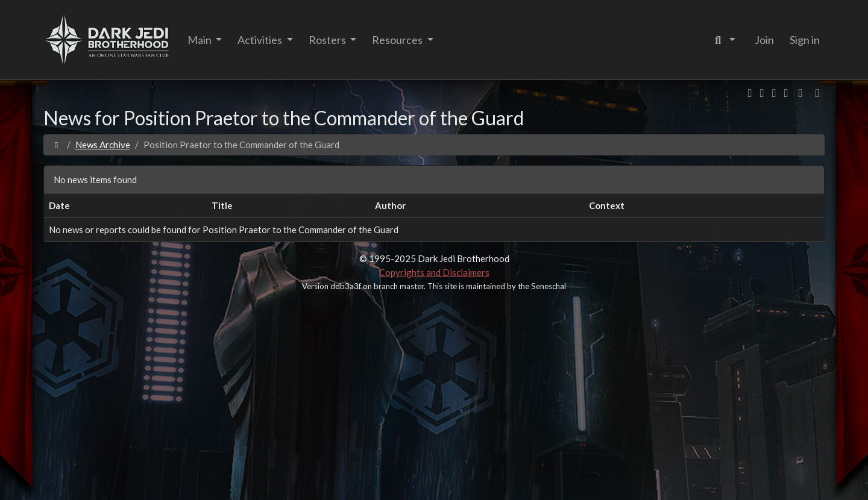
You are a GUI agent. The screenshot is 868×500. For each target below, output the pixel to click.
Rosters (328, 40)
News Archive (103, 145)
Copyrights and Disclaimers (434, 272)
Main (200, 40)
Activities (261, 40)
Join (764, 40)
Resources (398, 40)
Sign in (805, 40)
